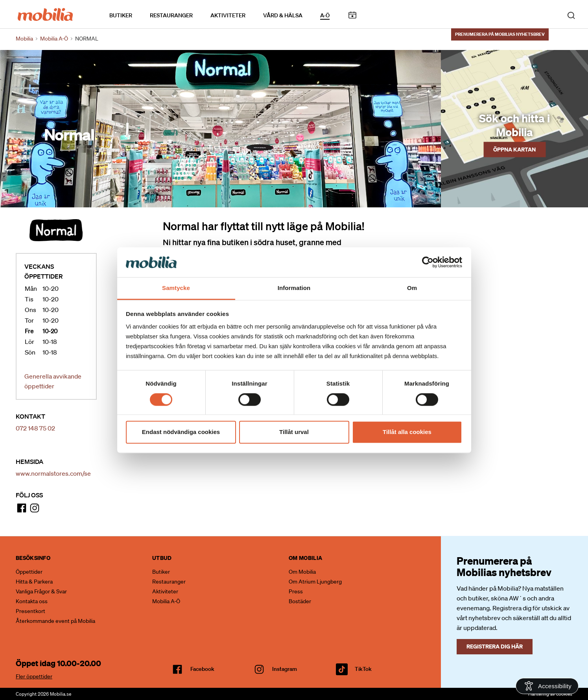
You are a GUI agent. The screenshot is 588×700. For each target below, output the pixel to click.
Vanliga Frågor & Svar (41, 591)
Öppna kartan (514, 149)
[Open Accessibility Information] (547, 686)
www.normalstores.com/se (53, 473)
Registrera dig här (495, 646)
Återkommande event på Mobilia (55, 621)
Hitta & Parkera (34, 582)
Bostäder (300, 601)
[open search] (571, 15)
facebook (202, 669)
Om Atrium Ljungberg (315, 582)
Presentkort (30, 611)
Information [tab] (294, 288)
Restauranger (171, 15)
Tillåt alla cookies (407, 432)
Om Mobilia (302, 572)
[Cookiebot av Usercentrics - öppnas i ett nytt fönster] (428, 262)
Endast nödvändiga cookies (181, 432)
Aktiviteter (228, 15)
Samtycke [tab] (176, 288)
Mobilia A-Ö (166, 601)
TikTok (363, 669)
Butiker (121, 15)
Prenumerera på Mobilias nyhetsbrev (500, 34)
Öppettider (29, 572)
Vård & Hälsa (283, 15)
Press (296, 591)
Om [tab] (412, 288)
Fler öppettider (34, 676)
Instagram (285, 669)
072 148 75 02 (35, 428)
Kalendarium (352, 15)
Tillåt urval (294, 432)
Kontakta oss (32, 601)
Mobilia (24, 39)
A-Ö (325, 15)
